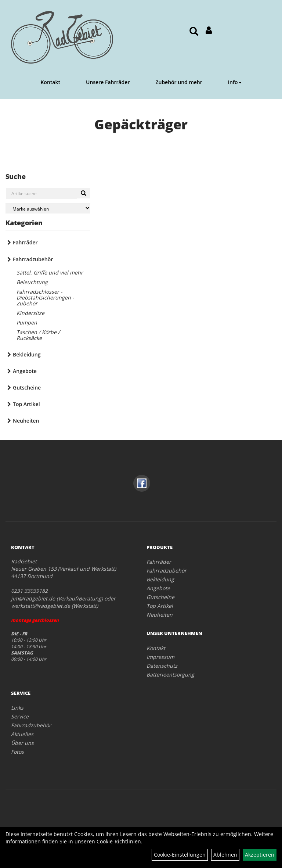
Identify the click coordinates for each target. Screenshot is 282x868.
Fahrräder (25, 242)
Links (17, 708)
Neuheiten (26, 421)
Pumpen (27, 322)
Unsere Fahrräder (108, 82)
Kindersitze (30, 313)
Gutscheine (27, 388)
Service (20, 716)
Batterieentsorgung (170, 675)
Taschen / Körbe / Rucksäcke (38, 335)
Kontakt (50, 82)
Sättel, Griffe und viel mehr (50, 272)
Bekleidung (27, 354)
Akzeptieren (260, 855)
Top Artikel (26, 404)
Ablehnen (225, 855)
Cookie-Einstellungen (180, 855)
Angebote (25, 371)
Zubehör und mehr (179, 82)
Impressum (160, 657)
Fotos (17, 752)
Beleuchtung (32, 282)
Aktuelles (22, 734)
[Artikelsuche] (194, 32)
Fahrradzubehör (33, 259)
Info (235, 82)
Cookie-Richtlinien (119, 841)
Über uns (22, 743)
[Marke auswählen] (48, 208)
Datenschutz (162, 666)
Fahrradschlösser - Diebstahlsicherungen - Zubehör (45, 297)
